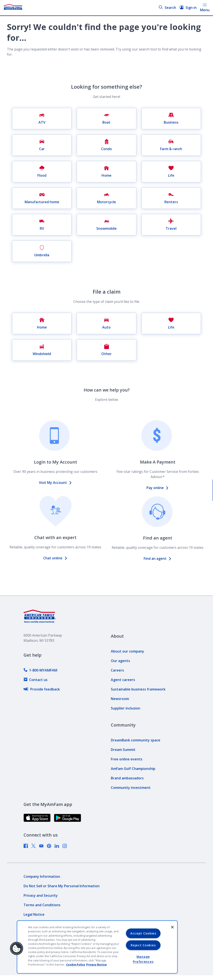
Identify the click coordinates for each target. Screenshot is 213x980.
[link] (40, 670)
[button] (17, 949)
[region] (97, 947)
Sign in (188, 7)
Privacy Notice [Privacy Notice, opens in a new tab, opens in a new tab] (96, 964)
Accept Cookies (143, 933)
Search (167, 7)
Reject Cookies (143, 945)
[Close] (172, 927)
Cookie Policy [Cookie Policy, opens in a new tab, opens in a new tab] (76, 964)
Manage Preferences (143, 959)
